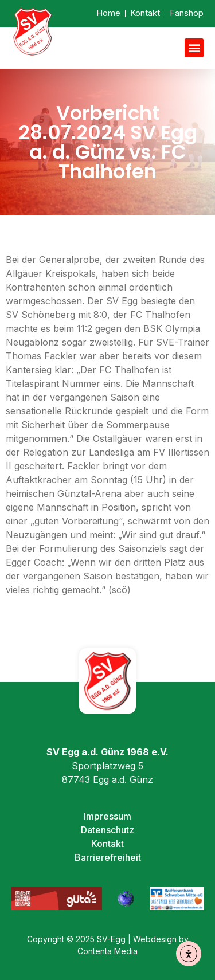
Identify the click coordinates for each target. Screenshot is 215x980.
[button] (194, 48)
